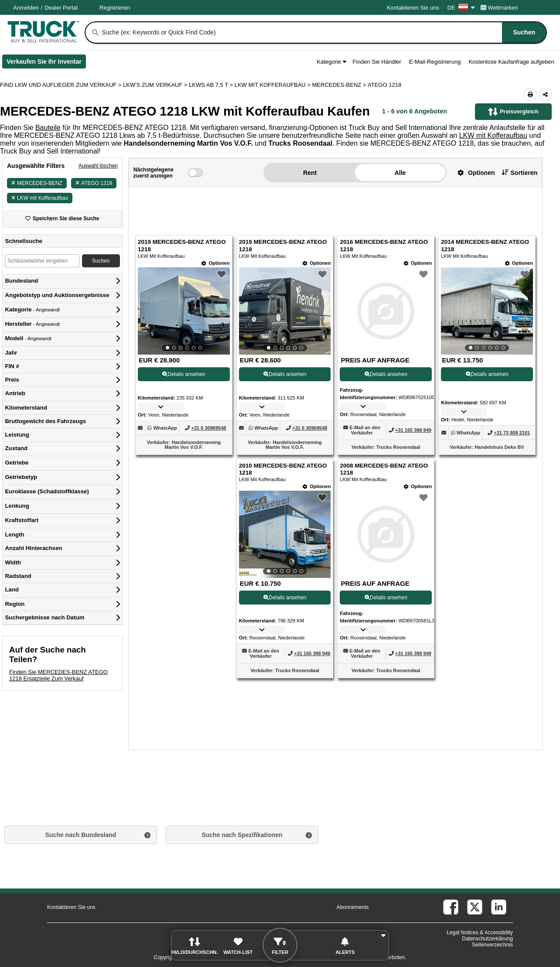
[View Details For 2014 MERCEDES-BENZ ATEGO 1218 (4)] (487, 311)
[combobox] (323, 32)
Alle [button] (400, 173)
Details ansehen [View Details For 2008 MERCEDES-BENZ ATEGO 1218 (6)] (386, 598)
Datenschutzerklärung (487, 939)
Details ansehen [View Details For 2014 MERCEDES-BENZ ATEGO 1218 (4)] (487, 374)
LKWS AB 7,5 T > (212, 85)
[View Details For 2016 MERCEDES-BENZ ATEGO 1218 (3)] (386, 311)
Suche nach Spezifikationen (242, 835)
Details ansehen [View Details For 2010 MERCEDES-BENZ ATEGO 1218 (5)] (285, 598)
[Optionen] (215, 263)
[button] (473, 173)
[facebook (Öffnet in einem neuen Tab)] (451, 907)
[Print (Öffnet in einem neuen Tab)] (530, 95)
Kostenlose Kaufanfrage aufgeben (511, 62)
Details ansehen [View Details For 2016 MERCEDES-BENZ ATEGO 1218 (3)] (386, 374)
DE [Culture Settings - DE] (461, 8)
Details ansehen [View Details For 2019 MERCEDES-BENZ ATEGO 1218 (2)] (285, 374)
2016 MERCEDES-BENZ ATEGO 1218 (384, 246)
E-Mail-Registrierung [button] (435, 62)
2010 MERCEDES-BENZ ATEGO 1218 (283, 469)
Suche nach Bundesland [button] (81, 835)
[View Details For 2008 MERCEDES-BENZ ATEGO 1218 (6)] (386, 534)
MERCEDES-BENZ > (340, 85)
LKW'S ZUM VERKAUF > (156, 85)
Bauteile (48, 128)
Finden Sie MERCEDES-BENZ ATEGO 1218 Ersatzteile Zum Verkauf (58, 675)
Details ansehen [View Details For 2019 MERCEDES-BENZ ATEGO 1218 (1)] (184, 374)
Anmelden (26, 8)
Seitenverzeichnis (492, 945)
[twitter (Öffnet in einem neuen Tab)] (475, 907)
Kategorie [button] (331, 62)
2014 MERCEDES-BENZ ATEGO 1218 (485, 246)
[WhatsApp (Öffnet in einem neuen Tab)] (165, 428)
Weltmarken (499, 8)
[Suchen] (96, 33)
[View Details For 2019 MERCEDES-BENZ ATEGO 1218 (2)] (285, 311)
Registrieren (115, 8)
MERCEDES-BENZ (37, 183)
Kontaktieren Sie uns (413, 8)
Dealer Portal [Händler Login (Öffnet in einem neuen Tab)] (61, 8)
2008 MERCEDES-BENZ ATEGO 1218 (384, 469)
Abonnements (353, 907)
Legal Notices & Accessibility (480, 933)
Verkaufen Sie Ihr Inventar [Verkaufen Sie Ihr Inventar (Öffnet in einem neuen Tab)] (46, 63)
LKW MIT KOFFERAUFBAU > (273, 85)
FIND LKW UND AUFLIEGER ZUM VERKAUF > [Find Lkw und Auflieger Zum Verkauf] (61, 85)
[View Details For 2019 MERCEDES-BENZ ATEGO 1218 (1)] (184, 311)
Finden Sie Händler (377, 62)
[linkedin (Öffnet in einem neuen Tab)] (499, 907)
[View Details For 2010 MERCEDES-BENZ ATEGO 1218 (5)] (285, 534)
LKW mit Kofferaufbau (493, 135)
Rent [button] (310, 173)
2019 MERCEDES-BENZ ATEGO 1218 (182, 246)
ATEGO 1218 (94, 183)
